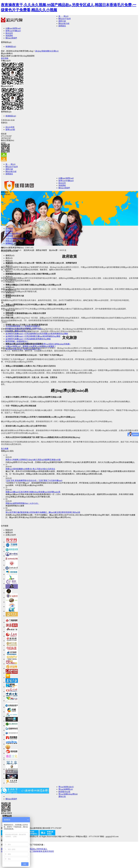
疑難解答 (9, 243)
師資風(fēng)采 (64, 792)
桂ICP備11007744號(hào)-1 (65, 836)
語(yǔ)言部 (10, 127)
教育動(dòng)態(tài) (13, 233)
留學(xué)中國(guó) (13, 31)
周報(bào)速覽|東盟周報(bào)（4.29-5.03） (22, 503)
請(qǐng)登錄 (40, 51)
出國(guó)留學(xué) (13, 28)
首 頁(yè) (63, 16)
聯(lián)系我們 (11, 38)
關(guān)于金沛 (65, 19)
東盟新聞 (9, 236)
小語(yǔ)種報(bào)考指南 (16, 238)
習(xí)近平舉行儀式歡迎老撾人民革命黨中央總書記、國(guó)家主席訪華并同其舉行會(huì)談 (43, 512)
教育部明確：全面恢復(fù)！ (17, 341)
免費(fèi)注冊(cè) (52, 51)
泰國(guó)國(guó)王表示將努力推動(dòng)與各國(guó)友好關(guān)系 (33, 492)
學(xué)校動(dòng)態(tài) (68, 794)
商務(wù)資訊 (11, 241)
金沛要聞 (9, 229)
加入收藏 (5, 449)
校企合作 (9, 33)
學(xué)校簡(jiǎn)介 (66, 787)
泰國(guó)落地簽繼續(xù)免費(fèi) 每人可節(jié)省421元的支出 (30, 469)
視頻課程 (9, 36)
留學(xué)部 (10, 130)
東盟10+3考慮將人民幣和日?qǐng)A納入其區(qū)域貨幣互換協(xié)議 (33, 460)
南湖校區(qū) (11, 47)
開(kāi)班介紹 (64, 23)
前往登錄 (5, 58)
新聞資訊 (62, 26)
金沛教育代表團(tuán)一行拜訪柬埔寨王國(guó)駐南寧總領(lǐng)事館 (33, 336)
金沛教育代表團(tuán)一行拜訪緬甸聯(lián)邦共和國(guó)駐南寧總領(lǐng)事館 (37, 334)
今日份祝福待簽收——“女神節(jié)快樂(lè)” (23, 326)
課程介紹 (62, 21)
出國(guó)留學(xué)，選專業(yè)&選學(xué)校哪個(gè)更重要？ (31, 346)
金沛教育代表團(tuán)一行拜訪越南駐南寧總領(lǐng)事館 (28, 339)
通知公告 (62, 796)
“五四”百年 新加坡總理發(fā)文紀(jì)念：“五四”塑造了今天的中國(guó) (34, 480)
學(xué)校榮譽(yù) (66, 789)
